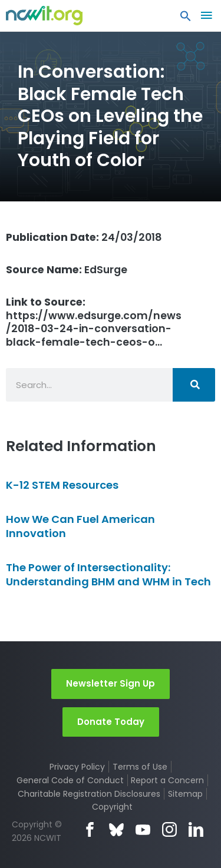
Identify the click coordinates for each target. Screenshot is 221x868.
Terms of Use (140, 767)
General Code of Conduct (70, 780)
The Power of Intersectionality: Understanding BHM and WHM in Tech (108, 574)
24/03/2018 (84, 237)
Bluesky (116, 829)
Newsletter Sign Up (111, 683)
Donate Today (111, 722)
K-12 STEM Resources (62, 485)
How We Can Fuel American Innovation (80, 526)
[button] (186, 19)
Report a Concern (167, 780)
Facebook (90, 829)
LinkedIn (196, 829)
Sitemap (185, 794)
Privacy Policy (77, 767)
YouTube (143, 829)
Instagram (169, 829)
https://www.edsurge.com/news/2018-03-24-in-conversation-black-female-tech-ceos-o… (94, 322)
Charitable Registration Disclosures (89, 794)
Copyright (112, 807)
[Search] (194, 385)
